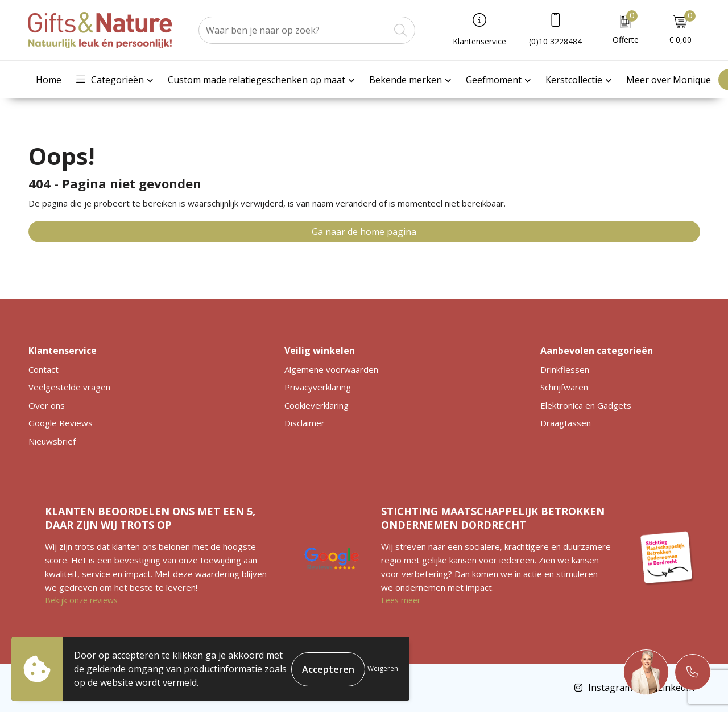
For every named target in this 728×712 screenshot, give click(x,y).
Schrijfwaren (564, 387)
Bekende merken (406, 80)
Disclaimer (305, 423)
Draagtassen (566, 423)
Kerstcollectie (574, 80)
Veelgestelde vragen (69, 387)
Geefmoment (494, 80)
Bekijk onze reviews (81, 600)
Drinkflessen (565, 369)
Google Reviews (61, 423)
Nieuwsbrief (52, 441)
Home (49, 80)
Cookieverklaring (317, 405)
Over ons (47, 405)
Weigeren (383, 668)
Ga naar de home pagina (364, 232)
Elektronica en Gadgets (586, 405)
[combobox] (294, 30)
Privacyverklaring (318, 387)
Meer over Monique (669, 80)
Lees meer (401, 600)
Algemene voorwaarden (331, 369)
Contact (44, 369)
